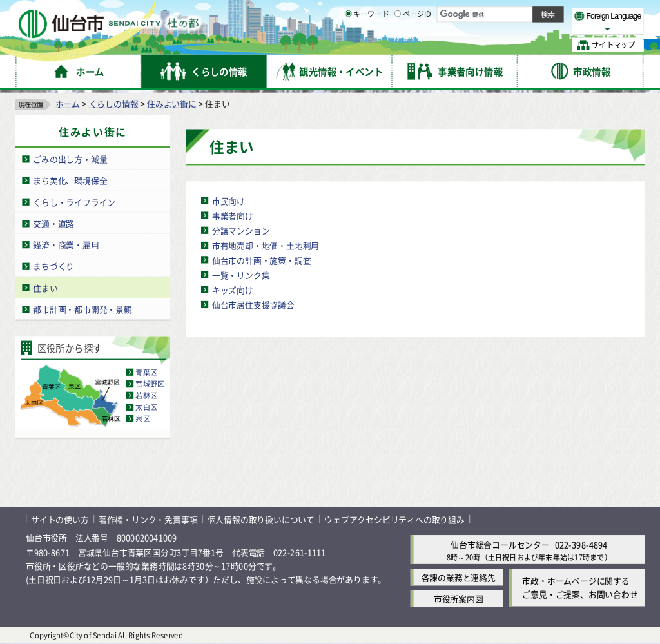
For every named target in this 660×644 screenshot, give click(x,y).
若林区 (146, 396)
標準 (515, 14)
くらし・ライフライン (74, 202)
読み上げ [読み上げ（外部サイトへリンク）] (424, 13)
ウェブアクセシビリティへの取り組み (394, 519)
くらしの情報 (114, 103)
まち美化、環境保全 (70, 180)
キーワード (367, 45)
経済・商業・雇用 (66, 245)
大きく (496, 29)
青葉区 (146, 373)
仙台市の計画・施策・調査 (262, 260)
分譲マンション (241, 230)
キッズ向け (233, 290)
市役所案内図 (459, 599)
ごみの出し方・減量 (70, 159)
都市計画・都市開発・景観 (82, 309)
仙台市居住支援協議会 (253, 305)
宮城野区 (150, 384)
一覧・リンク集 (241, 275)
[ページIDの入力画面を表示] (398, 44)
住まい (45, 288)
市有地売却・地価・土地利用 (266, 245)
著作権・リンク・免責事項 (148, 519)
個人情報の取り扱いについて (261, 519)
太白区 (146, 407)
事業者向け (233, 216)
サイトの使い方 (60, 519)
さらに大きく (538, 29)
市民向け (228, 201)
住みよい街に (172, 103)
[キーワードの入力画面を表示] (348, 44)
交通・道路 (53, 223)
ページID (413, 45)
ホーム (68, 103)
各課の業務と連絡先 (459, 577)
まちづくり (53, 266)
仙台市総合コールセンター (500, 544)
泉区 (142, 419)
